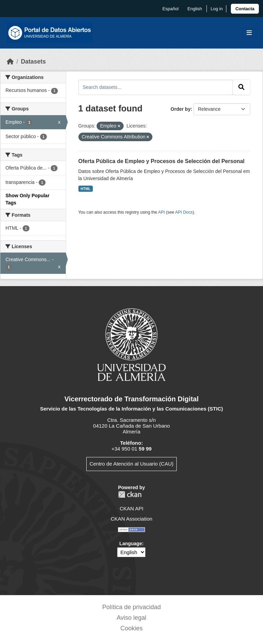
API (162, 212)
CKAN (130, 494)
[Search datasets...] (156, 87)
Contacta (245, 9)
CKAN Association (131, 519)
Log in (217, 9)
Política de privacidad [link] (131, 607)
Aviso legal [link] (132, 618)
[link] (245, 9)
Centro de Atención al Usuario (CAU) (131, 464)
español (170, 9)
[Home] (10, 62)
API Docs (184, 212)
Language (131, 544)
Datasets (33, 62)
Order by (180, 109)
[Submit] (241, 87)
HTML (85, 189)
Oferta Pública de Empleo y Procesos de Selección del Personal (162, 161)
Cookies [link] (131, 628)
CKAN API (131, 508)
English (195, 9)
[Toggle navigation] (249, 33)
